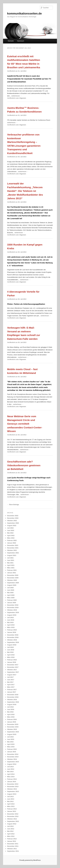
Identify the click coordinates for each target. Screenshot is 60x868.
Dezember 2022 (13, 516)
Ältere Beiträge (13, 505)
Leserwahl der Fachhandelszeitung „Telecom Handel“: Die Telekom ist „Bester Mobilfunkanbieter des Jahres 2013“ (25, 191)
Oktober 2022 (12, 521)
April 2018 (11, 655)
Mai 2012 (10, 831)
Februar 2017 (12, 690)
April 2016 (11, 714)
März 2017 (11, 687)
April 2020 (11, 595)
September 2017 (13, 672)
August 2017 (12, 675)
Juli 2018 (10, 647)
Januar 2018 (12, 662)
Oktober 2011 (12, 849)
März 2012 (11, 836)
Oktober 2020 (12, 580)
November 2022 (13, 518)
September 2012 (13, 821)
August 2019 (12, 615)
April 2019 (11, 625)
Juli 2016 (10, 707)
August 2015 (12, 734)
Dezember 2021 (13, 545)
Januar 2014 (12, 782)
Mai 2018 (10, 652)
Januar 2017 (12, 692)
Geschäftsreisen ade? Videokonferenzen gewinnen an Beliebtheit (24, 465)
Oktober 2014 (12, 759)
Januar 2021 (12, 573)
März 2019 (11, 627)
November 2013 (13, 787)
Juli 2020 (10, 588)
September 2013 (13, 791)
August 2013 (12, 794)
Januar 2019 (12, 632)
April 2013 (11, 804)
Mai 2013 (10, 801)
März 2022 (11, 538)
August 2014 (12, 764)
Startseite (11, 41)
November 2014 (13, 757)
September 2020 (13, 583)
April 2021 (11, 565)
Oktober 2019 (12, 610)
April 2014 (11, 774)
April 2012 (11, 834)
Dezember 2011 (13, 844)
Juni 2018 (11, 650)
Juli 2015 (10, 737)
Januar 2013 (12, 811)
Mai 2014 (10, 772)
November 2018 (13, 637)
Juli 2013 (10, 797)
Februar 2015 (12, 749)
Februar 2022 (12, 540)
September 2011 (13, 851)
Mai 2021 (10, 563)
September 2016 (13, 702)
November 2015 (13, 727)
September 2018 (13, 642)
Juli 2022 (10, 528)
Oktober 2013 (12, 789)
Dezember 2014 (13, 754)
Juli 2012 (10, 826)
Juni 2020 (11, 590)
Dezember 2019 (13, 605)
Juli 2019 (10, 618)
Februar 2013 (12, 809)
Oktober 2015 (12, 729)
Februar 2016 (12, 719)
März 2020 (11, 598)
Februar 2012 (12, 839)
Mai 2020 (10, 593)
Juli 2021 (10, 558)
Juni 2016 (11, 709)
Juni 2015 (11, 739)
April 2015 (11, 744)
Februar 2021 (12, 570)
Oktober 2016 (12, 700)
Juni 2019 (11, 620)
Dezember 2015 (13, 724)
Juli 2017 (10, 677)
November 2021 (13, 548)
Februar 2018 (12, 660)
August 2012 (12, 824)
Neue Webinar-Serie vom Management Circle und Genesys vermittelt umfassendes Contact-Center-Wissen (25, 424)
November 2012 (13, 816)
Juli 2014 (10, 767)
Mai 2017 (10, 682)
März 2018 (11, 657)
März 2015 (11, 747)
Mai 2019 (10, 622)
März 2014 (11, 777)
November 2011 (13, 846)
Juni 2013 (11, 799)
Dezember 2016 (13, 695)
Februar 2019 (12, 630)
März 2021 (11, 568)
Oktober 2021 (12, 550)
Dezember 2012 (13, 814)
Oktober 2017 (12, 670)
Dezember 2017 (13, 665)
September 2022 (13, 523)
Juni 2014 (11, 769)
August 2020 (12, 585)
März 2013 (11, 806)
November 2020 (13, 578)
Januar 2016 (12, 722)
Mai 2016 (10, 712)
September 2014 (13, 762)
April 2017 (11, 685)
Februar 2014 (12, 779)
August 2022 (12, 525)
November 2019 (13, 608)
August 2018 (12, 645)
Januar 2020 (12, 603)
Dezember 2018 (13, 635)
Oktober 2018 (12, 640)
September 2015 (13, 732)
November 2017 (13, 667)
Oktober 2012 (12, 819)
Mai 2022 (10, 533)
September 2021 (13, 553)
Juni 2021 (11, 560)
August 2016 (12, 704)
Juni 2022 (11, 530)
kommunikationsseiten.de (24, 13)
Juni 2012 (11, 829)
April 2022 (11, 535)
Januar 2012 (12, 841)
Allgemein (23, 98)
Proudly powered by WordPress (30, 860)
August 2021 (12, 555)
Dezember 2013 (13, 784)
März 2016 (11, 717)
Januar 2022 (12, 543)
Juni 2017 (11, 680)
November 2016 (13, 697)
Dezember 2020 (13, 575)
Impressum (20, 41)
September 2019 (13, 612)
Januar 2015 (12, 752)
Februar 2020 (12, 600)
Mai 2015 (10, 742)
